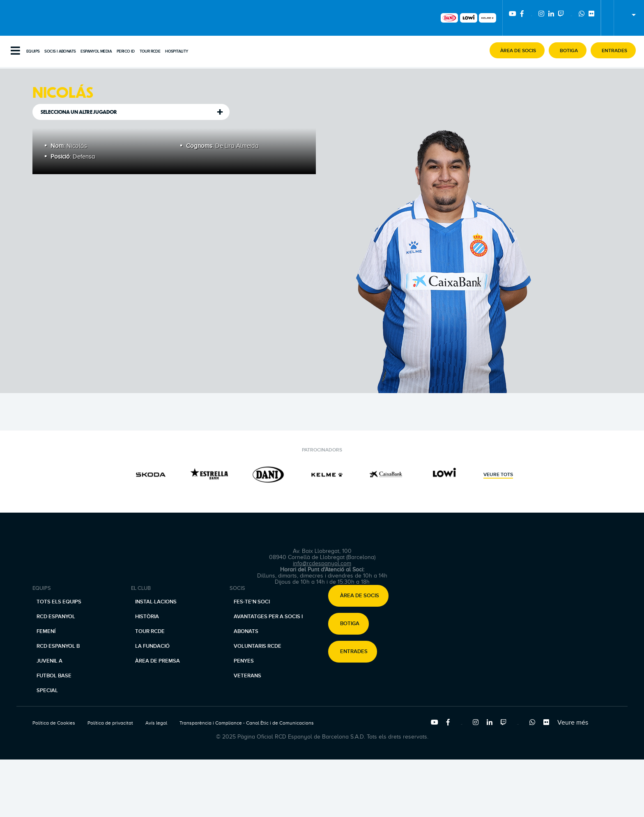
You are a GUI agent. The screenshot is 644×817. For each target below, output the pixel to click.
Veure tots (498, 475)
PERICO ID (126, 51)
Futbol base (54, 676)
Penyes (244, 661)
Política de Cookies (54, 723)
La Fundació (152, 646)
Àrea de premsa (158, 661)
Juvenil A (49, 661)
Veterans (247, 676)
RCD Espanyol (56, 617)
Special (47, 690)
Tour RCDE (150, 51)
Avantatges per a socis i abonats (268, 624)
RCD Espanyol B (58, 646)
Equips (33, 51)
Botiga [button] (350, 624)
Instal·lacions (156, 602)
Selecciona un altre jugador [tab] (79, 112)
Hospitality (176, 51)
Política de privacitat (110, 723)
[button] (517, 50)
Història (147, 617)
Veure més (573, 723)
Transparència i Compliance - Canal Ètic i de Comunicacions (247, 723)
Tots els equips (59, 602)
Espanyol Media (96, 51)
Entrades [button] (354, 652)
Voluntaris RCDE (258, 646)
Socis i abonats (60, 51)
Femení (46, 631)
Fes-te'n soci (252, 602)
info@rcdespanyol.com (322, 563)
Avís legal (156, 723)
